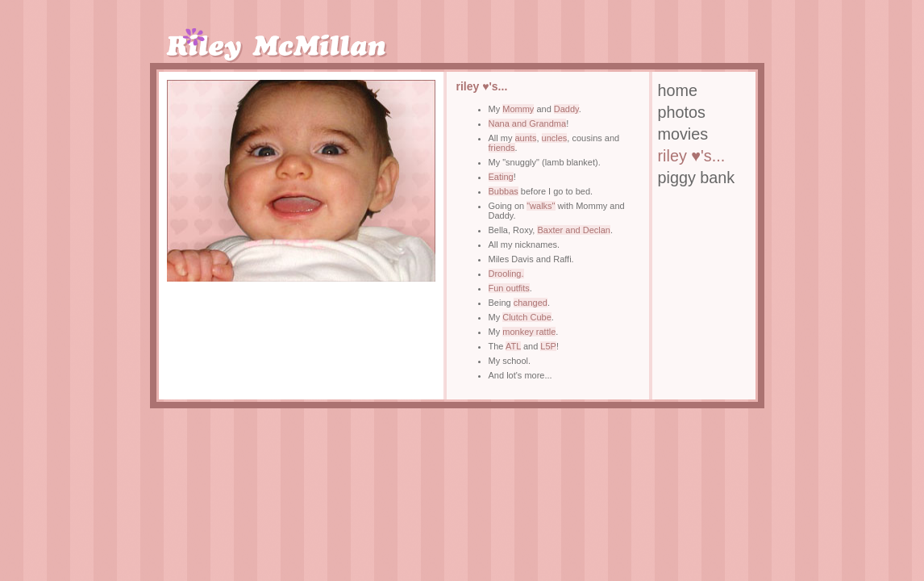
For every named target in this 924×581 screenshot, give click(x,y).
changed (531, 303)
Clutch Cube (527, 317)
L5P (548, 346)
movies (683, 134)
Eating (501, 177)
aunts (526, 138)
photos (682, 112)
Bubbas (504, 191)
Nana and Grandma (528, 123)
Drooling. (506, 274)
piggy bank (697, 178)
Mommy (518, 109)
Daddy (566, 109)
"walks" (541, 206)
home (678, 90)
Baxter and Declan (574, 230)
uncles (555, 138)
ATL (513, 346)
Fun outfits (509, 288)
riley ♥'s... (692, 156)
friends (502, 148)
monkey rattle (529, 332)
